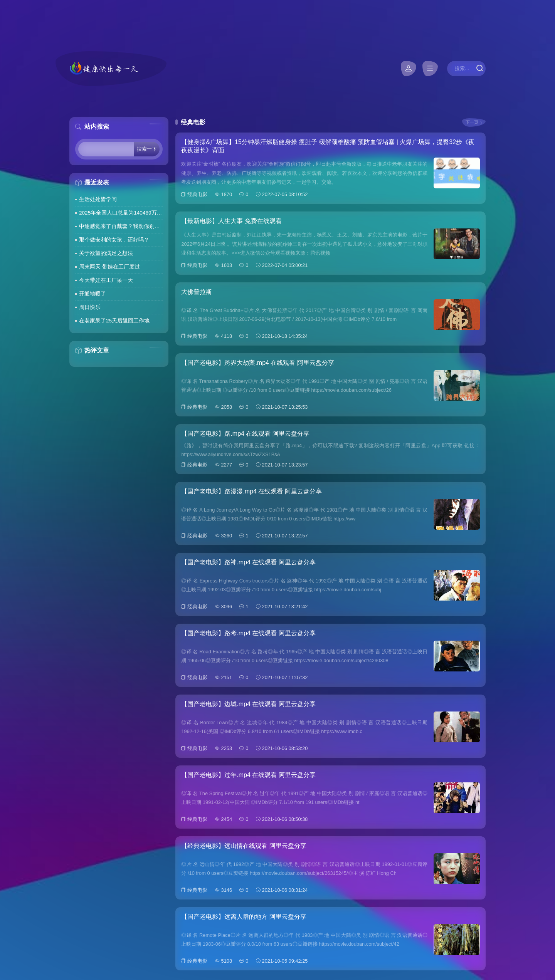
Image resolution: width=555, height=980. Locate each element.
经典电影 (197, 194)
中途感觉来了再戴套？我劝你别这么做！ (121, 226)
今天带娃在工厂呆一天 (106, 280)
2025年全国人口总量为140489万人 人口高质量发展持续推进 (121, 213)
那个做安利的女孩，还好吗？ (114, 240)
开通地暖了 (92, 294)
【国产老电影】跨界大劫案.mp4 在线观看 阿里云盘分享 (257, 363)
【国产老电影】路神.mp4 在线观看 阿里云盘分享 (248, 562)
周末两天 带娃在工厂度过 (109, 267)
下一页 (472, 122)
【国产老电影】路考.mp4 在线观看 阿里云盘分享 (248, 633)
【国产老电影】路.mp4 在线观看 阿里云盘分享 (245, 434)
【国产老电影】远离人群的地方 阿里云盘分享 (244, 917)
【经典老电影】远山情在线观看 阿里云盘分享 (244, 846)
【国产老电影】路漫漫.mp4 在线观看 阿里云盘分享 (251, 491)
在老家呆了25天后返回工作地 (114, 321)
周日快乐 (90, 307)
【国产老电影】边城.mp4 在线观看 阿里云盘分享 (248, 704)
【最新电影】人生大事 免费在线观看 (231, 221)
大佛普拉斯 (197, 292)
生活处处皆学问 (98, 199)
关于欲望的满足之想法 (106, 253)
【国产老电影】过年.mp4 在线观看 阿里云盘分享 (248, 775)
